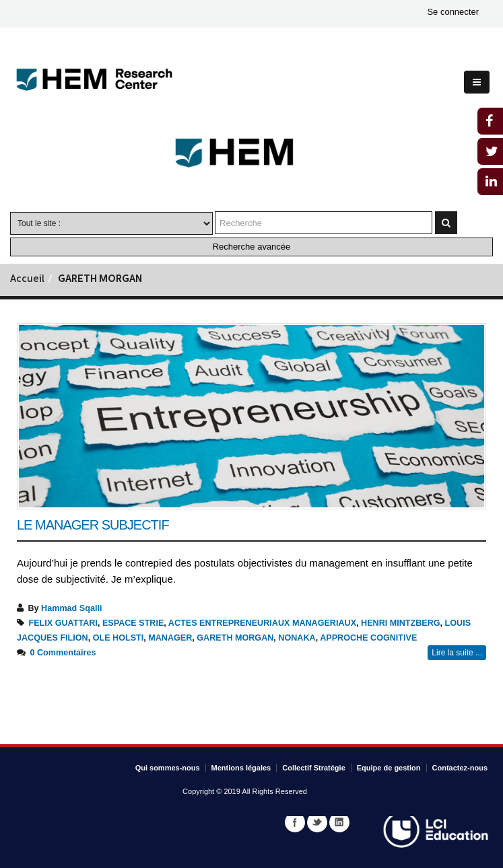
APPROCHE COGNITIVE (368, 638)
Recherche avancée (252, 247)
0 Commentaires (63, 653)
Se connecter (453, 12)
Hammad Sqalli (71, 608)
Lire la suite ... (457, 653)
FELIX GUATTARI (63, 623)
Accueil (27, 280)
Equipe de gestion (389, 768)
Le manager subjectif (93, 525)
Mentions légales (241, 768)
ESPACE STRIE (133, 623)
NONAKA (297, 638)
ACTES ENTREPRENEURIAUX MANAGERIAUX (262, 623)
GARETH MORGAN (235, 638)
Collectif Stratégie (314, 768)
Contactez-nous (460, 768)
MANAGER (170, 638)
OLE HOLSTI (119, 638)
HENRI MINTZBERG (401, 623)
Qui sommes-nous (168, 768)
